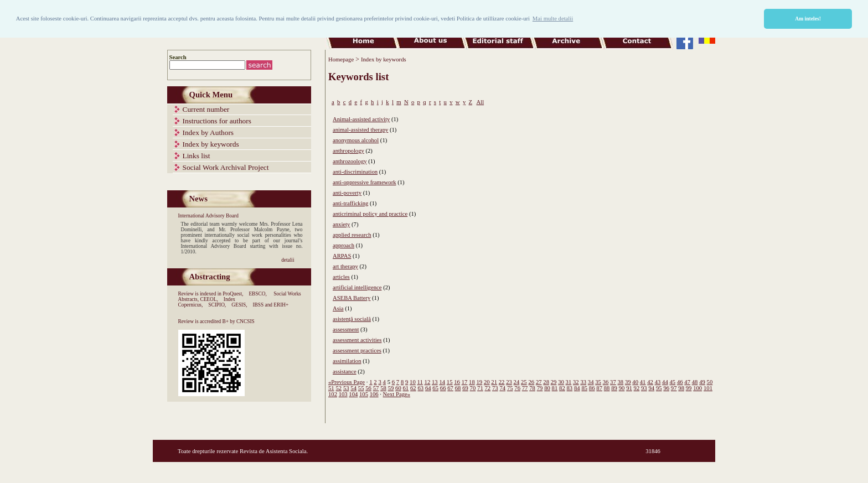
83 (570, 388)
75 (510, 388)
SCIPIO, (217, 305)
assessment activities (357, 340)
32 (576, 382)
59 (391, 388)
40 (635, 382)
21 (494, 382)
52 (339, 388)
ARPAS (342, 256)
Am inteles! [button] (808, 19)
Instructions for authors (217, 121)
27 (539, 382)
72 (488, 388)
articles (341, 277)
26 (531, 382)
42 (650, 382)
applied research (352, 235)
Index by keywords (211, 144)
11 (420, 382)
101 (708, 388)
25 (524, 382)
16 (457, 382)
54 (353, 388)
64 (428, 388)
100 (697, 388)
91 (629, 388)
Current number (206, 109)
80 (547, 388)
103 (343, 394)
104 (353, 394)
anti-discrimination (355, 172)
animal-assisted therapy (360, 130)
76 (517, 388)
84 (577, 388)
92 (637, 388)
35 (598, 382)
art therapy (345, 266)
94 (651, 388)
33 (583, 382)
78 (532, 388)
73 (495, 388)
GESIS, (239, 305)
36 (606, 382)
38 (621, 382)
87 (599, 388)
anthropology (348, 151)
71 (480, 388)
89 (614, 388)
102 (333, 394)
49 (702, 382)
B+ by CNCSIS (239, 321)
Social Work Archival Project (226, 167)
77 (525, 388)
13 (435, 382)
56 (368, 388)
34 (591, 382)
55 (361, 388)
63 (420, 388)
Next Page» (397, 394)
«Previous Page (347, 382)
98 (681, 388)
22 (502, 382)
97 (674, 388)
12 (428, 382)
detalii (288, 260)
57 (376, 388)
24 (517, 382)
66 (443, 388)
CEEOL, (209, 299)
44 (665, 382)
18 (472, 382)
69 (465, 388)
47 (687, 382)
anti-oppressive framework (365, 182)
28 (546, 382)
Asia (338, 308)
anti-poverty (347, 193)
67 (450, 388)
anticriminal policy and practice (370, 214)
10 (413, 382)
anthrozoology (350, 161)
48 (695, 382)
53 (346, 388)
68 (458, 388)
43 (658, 382)
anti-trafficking (350, 203)
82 (562, 388)
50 (710, 382)
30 (561, 382)
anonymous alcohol (356, 140)
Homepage (341, 59)
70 (473, 388)
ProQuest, (233, 294)
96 (666, 388)
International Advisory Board (208, 216)
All (480, 102)
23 (509, 382)
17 (465, 382)
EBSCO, (257, 294)
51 (331, 388)
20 (487, 382)
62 (413, 388)
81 (555, 388)
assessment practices (357, 350)
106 (374, 394)
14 (442, 382)
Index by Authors (208, 133)
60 (398, 388)
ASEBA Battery (352, 298)
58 (383, 388)
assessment (346, 329)
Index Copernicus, (207, 302)
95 (659, 388)
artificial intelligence (357, 287)
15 (450, 382)
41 (643, 382)
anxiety (341, 224)
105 (364, 394)
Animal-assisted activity (361, 119)
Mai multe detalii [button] (553, 19)
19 (480, 382)
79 (540, 388)
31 (569, 382)
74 (502, 388)
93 (644, 388)
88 (607, 388)
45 (672, 382)
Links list (197, 156)
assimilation (347, 361)
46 (680, 382)
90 (622, 388)
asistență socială (352, 319)
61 (406, 388)
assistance (345, 372)
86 (592, 388)
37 (613, 382)
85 (584, 388)
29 (554, 382)
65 (435, 388)
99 (689, 388)
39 (628, 382)
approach (343, 245)
